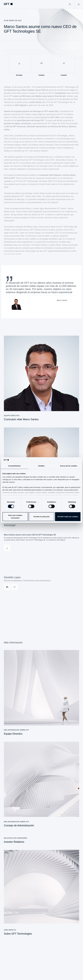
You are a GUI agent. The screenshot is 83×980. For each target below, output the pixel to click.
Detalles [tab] (41, 466)
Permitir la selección (41, 517)
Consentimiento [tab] (14, 466)
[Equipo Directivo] (41, 693)
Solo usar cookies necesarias (15, 517)
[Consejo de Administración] (41, 784)
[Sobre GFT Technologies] (41, 893)
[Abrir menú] (79, 4)
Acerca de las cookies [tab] (69, 466)
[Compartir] (64, 63)
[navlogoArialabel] (8, 4)
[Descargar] (19, 63)
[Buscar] (70, 4)
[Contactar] (41, 63)
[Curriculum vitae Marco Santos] (41, 378)
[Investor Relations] (41, 839)
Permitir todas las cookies (68, 517)
